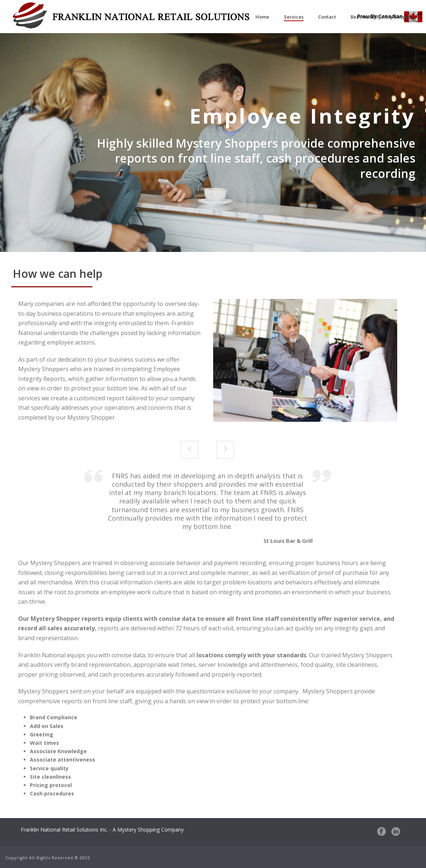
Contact (327, 17)
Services (294, 17)
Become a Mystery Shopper (382, 17)
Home (262, 17)
